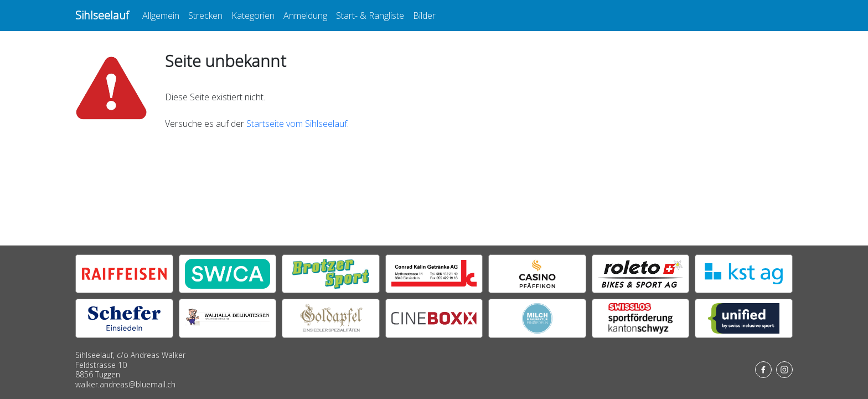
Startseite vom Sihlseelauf (297, 124)
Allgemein (161, 16)
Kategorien (253, 16)
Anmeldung (305, 16)
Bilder (424, 16)
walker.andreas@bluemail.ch (125, 384)
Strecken (205, 16)
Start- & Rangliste (370, 16)
